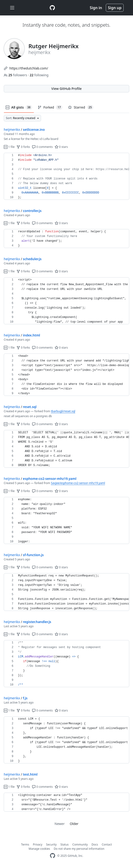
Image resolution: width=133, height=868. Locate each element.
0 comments (42, 147)
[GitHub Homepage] (53, 856)
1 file (9, 147)
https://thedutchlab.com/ (29, 68)
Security (51, 844)
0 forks (23, 147)
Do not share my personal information (79, 849)
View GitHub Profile (66, 89)
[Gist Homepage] (52, 8)
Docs (95, 844)
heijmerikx (12, 129)
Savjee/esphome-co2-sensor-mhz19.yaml (78, 483)
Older (74, 824)
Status (64, 844)
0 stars (61, 147)
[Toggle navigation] (12, 8)
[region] (66, 176)
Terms (25, 844)
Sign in (96, 8)
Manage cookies (39, 849)
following (39, 75)
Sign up (115, 8)
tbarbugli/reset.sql (63, 411)
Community (80, 844)
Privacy (38, 844)
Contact (107, 844)
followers (16, 75)
